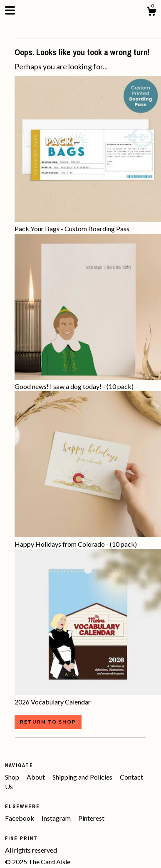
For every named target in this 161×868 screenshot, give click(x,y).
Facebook (20, 818)
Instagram (57, 818)
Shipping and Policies (83, 777)
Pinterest (91, 818)
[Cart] (151, 12)
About (36, 777)
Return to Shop (48, 722)
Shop (13, 777)
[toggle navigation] (10, 10)
